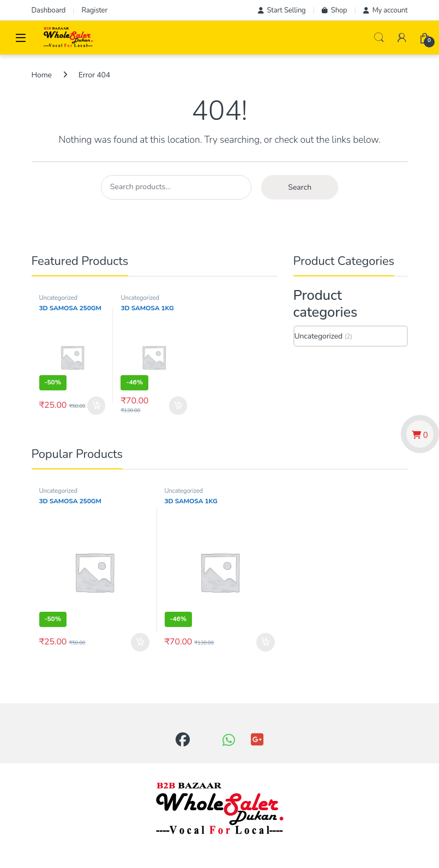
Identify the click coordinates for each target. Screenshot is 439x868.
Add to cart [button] (97, 406)
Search (379, 38)
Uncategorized (58, 298)
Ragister (95, 10)
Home (42, 75)
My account (386, 10)
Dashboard (49, 10)
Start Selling (282, 10)
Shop (335, 10)
